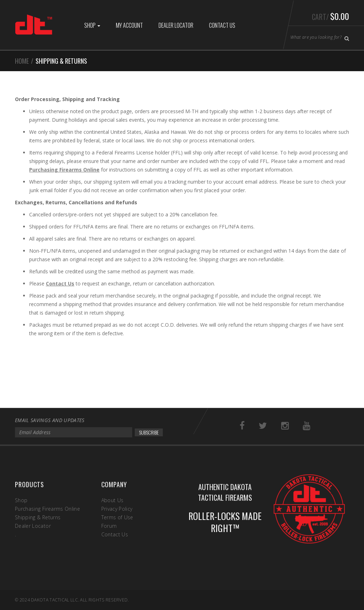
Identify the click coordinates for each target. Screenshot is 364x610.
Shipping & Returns (38, 517)
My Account (129, 25)
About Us (113, 500)
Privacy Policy (117, 509)
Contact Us (222, 25)
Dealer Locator (176, 25)
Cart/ (331, 16)
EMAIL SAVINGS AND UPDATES (50, 420)
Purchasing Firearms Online (64, 170)
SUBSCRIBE (149, 432)
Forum (109, 526)
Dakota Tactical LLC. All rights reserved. (80, 600)
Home (22, 61)
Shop (92, 25)
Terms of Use (117, 517)
